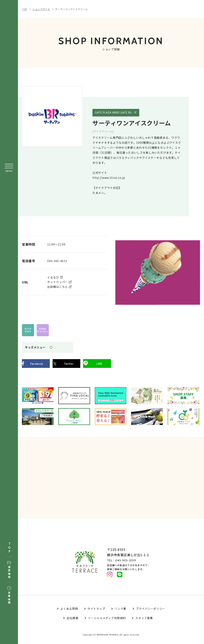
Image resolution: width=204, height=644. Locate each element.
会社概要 (72, 622)
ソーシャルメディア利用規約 (107, 622)
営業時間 (9, 595)
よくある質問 (69, 612)
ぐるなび (53, 277)
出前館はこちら (57, 286)
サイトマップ (96, 612)
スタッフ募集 (144, 622)
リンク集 (120, 612)
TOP (9, 548)
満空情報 (9, 570)
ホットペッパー (57, 282)
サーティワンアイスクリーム (71, 9)
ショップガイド (41, 9)
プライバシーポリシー (151, 612)
